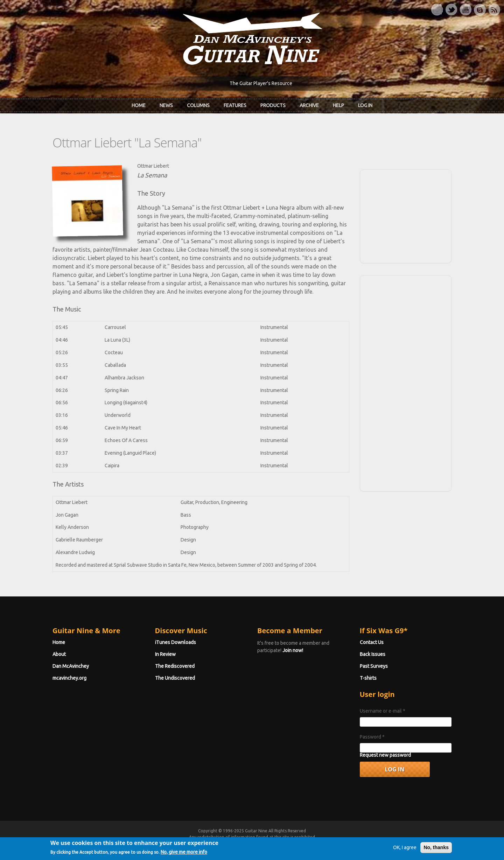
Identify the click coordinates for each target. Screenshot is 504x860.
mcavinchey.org (69, 678)
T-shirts (368, 678)
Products (273, 105)
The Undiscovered (175, 678)
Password (372, 737)
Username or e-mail (383, 711)
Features (235, 105)
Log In (365, 105)
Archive (309, 105)
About (59, 654)
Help (338, 105)
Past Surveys (374, 666)
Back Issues (373, 654)
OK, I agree (405, 850)
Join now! (293, 650)
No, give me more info (184, 854)
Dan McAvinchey (71, 666)
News (166, 105)
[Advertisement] (406, 215)
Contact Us (372, 642)
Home (139, 105)
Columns (198, 105)
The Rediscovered (175, 666)
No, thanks (436, 850)
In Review (165, 654)
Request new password (385, 755)
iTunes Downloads (176, 642)
